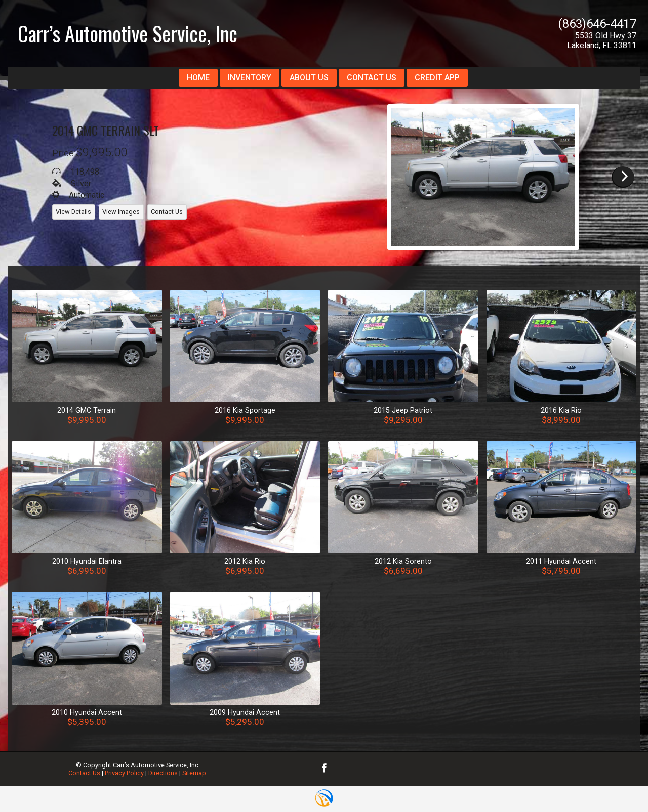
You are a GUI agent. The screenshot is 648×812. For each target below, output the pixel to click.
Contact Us (84, 773)
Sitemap (194, 773)
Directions (163, 773)
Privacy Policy (124, 773)
